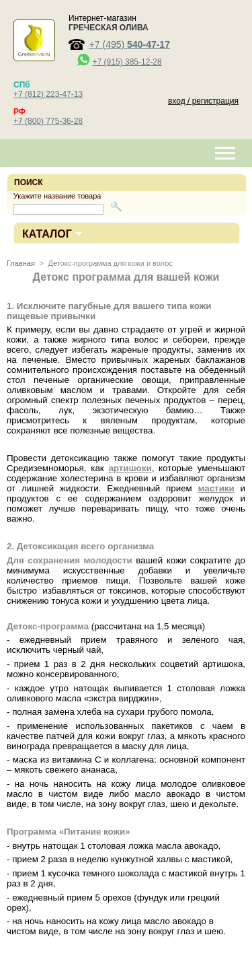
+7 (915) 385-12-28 (127, 62)
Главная (21, 263)
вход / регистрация (203, 101)
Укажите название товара (57, 196)
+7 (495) (130, 44)
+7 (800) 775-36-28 (48, 121)
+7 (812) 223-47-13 (48, 94)
